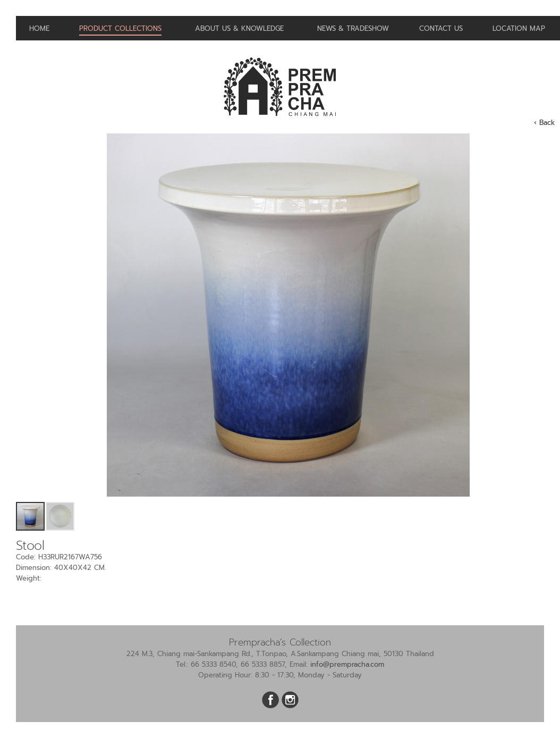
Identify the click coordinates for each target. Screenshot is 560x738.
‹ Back (544, 123)
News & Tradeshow (353, 28)
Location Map (519, 28)
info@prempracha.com (347, 664)
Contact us (441, 28)
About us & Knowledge (239, 28)
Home (39, 28)
